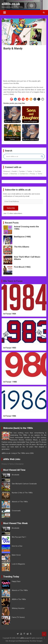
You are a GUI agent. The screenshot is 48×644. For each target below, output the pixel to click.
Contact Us (24, 174)
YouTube (38, 171)
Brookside (16, 475)
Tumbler (22, 171)
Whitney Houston (18, 608)
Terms (40, 174)
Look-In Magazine (18, 564)
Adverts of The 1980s (20, 502)
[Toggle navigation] (5, 13)
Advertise (14, 174)
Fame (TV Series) (18, 617)
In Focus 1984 (10, 314)
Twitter (30, 171)
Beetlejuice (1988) (22, 237)
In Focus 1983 (10, 348)
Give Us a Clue (17, 546)
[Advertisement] (24, 65)
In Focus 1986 (10, 416)
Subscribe (11, 208)
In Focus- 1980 (10, 382)
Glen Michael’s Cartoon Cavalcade (24, 484)
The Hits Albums (22, 247)
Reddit (14, 171)
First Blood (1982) (22, 267)
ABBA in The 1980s (19, 599)
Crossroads (16, 511)
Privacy (33, 174)
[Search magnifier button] (42, 156)
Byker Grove (16, 555)
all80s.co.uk (11, 4)
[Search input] (23, 156)
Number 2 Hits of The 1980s (22, 493)
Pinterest (7, 171)
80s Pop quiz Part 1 (19, 537)
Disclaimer (20, 464)
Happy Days (16, 581)
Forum (6, 174)
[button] (11, 99)
